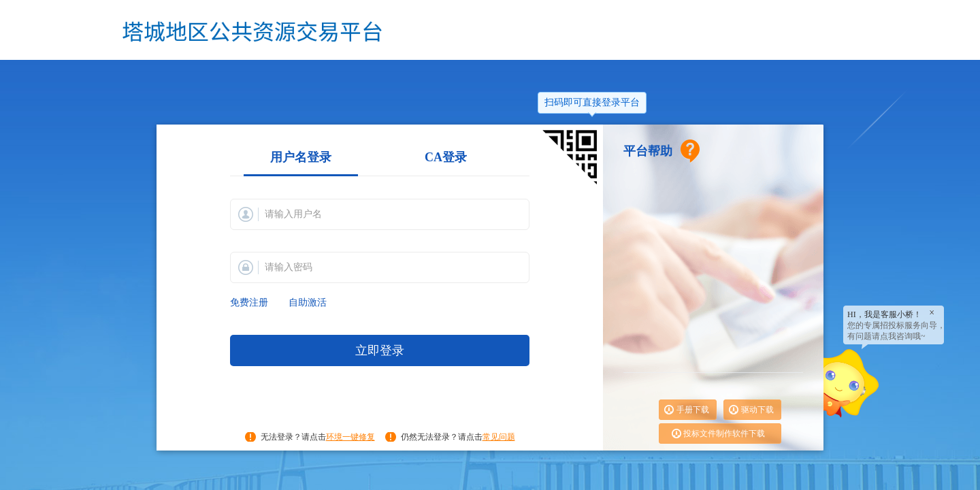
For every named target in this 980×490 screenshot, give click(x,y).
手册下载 (693, 410)
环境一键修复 (350, 437)
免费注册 (249, 303)
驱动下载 (757, 410)
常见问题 (499, 437)
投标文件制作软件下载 (724, 434)
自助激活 (308, 303)
